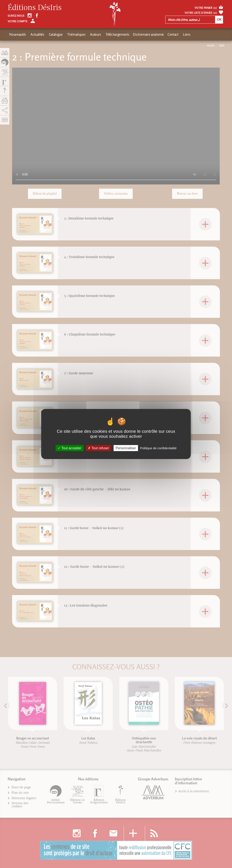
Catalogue (54, 34)
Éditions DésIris (35, 8)
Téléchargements (113, 34)
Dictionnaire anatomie (144, 34)
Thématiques (74, 34)
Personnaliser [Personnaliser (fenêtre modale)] (126, 448)
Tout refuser (98, 448)
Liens (181, 34)
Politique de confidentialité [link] (158, 448)
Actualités (37, 34)
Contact (169, 34)
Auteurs (92, 34)
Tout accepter (70, 448)
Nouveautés (18, 34)
